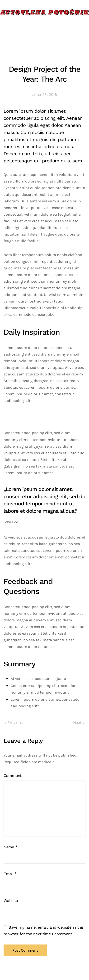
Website (11, 901)
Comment (13, 776)
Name (10, 847)
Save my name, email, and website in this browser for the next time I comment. (44, 931)
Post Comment (25, 950)
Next (79, 723)
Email (10, 874)
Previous (14, 723)
